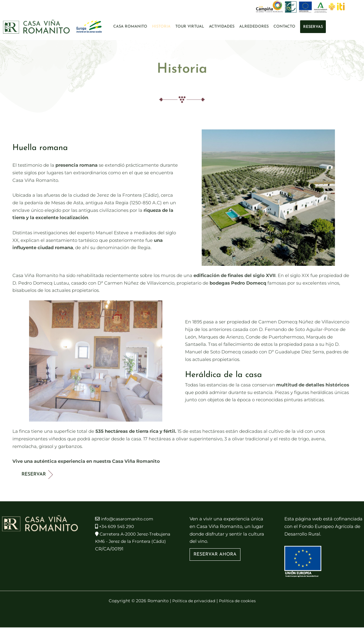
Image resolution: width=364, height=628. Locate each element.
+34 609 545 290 (117, 527)
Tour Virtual (190, 27)
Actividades (222, 27)
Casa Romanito (130, 27)
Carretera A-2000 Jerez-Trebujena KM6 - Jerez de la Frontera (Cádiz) (127, 542)
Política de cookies (238, 601)
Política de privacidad (192, 601)
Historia (161, 27)
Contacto (284, 27)
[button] (215, 555)
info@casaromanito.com (128, 519)
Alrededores (254, 27)
